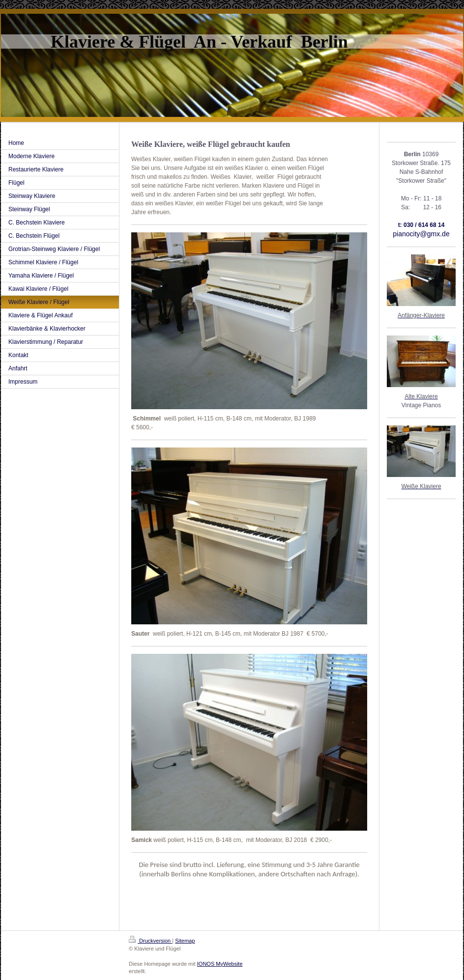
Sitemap (185, 941)
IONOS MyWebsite (220, 964)
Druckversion (150, 941)
